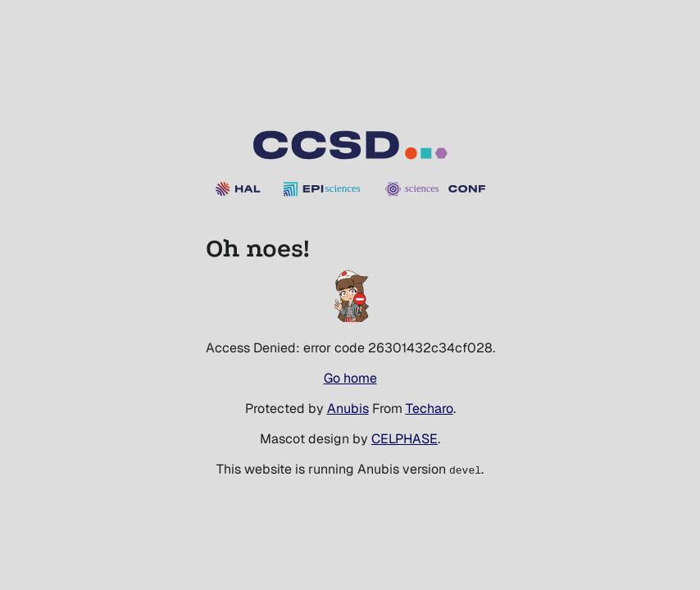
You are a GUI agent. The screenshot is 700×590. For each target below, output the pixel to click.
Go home (350, 378)
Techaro (430, 408)
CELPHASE (405, 439)
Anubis (348, 408)
